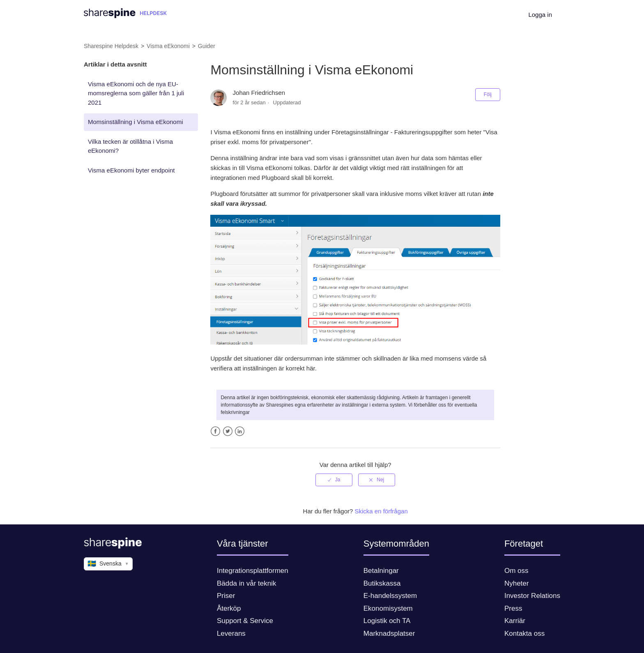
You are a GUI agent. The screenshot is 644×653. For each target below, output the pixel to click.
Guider (207, 46)
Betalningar (381, 571)
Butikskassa (382, 583)
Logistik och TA (387, 621)
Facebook (215, 431)
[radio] (334, 480)
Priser (226, 596)
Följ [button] (488, 94)
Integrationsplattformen (253, 571)
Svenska (108, 564)
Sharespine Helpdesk (111, 46)
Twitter (228, 431)
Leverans (231, 633)
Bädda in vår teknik (247, 583)
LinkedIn (240, 431)
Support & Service (245, 621)
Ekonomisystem (388, 608)
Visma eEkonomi (168, 46)
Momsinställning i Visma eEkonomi (135, 122)
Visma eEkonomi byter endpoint (131, 170)
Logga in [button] (540, 15)
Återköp (229, 608)
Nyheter (517, 583)
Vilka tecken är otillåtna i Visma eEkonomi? (130, 146)
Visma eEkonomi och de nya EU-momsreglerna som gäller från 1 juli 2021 (136, 93)
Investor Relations (532, 596)
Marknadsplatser (389, 633)
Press (513, 608)
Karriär (515, 621)
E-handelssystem (390, 596)
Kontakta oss (524, 633)
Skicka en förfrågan (381, 511)
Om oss (516, 571)
